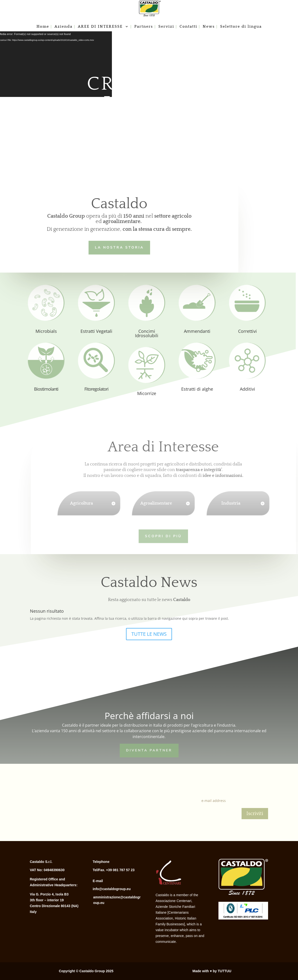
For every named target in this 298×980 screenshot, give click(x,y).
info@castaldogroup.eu (112, 889)
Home (43, 27)
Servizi (166, 27)
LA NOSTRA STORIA (118, 247)
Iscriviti (255, 814)
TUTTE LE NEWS (149, 634)
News (209, 27)
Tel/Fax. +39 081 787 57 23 (114, 870)
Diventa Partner (149, 750)
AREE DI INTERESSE (101, 27)
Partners (144, 27)
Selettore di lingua (241, 27)
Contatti (188, 27)
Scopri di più (155, 536)
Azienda (63, 27)
